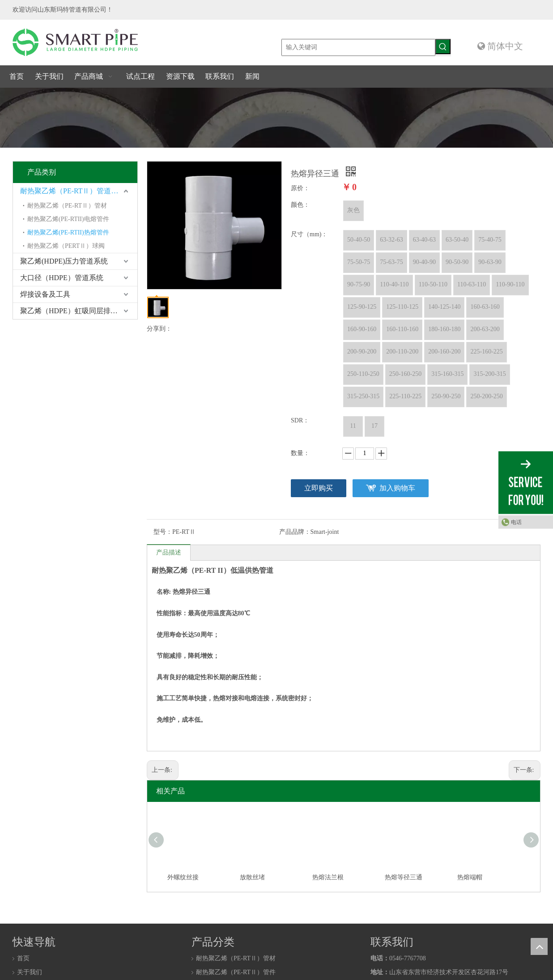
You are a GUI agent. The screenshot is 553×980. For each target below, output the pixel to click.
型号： (163, 532)
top (539, 946)
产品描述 (169, 552)
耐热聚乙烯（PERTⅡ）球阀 (66, 246)
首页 (23, 958)
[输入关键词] (358, 47)
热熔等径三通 (404, 877)
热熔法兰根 (328, 877)
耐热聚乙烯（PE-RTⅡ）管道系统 (73, 191)
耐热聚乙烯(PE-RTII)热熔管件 (68, 232)
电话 (516, 522)
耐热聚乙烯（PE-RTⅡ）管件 (236, 972)
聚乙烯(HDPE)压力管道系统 (64, 261)
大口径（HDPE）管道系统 (62, 278)
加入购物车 (397, 488)
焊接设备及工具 (45, 294)
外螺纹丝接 (183, 877)
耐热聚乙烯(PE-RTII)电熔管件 (68, 219)
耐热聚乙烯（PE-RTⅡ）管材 (67, 206)
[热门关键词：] (443, 47)
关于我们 (30, 972)
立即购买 (319, 488)
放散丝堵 (252, 877)
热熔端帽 (470, 877)
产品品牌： (295, 532)
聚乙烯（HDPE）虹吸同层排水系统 (76, 311)
